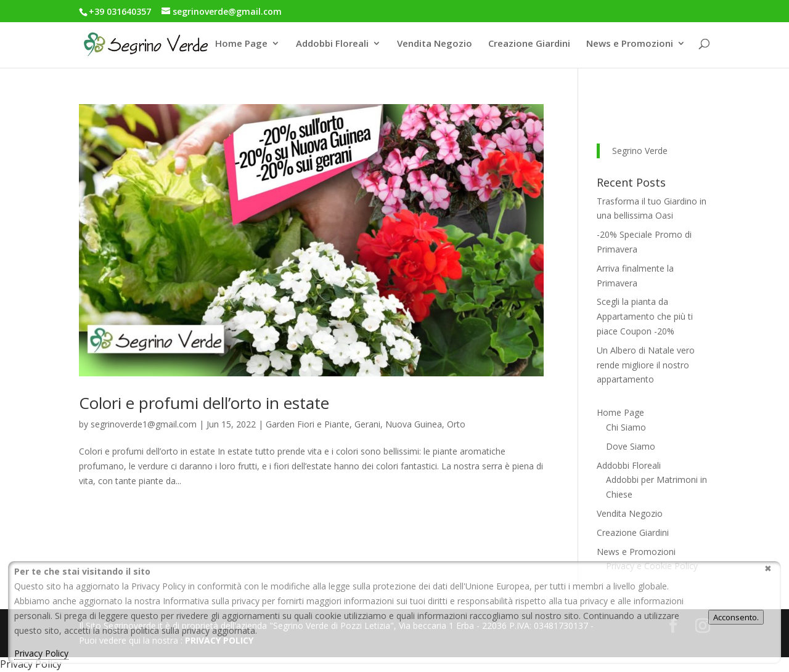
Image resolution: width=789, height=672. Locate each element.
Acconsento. (736, 617)
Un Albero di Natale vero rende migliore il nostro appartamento (646, 365)
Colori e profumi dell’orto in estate (204, 403)
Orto (456, 424)
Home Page (241, 44)
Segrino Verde (640, 151)
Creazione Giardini (529, 44)
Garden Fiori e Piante (308, 424)
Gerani (367, 424)
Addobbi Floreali (332, 44)
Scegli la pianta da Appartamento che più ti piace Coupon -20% (645, 316)
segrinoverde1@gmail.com (144, 424)
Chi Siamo (626, 427)
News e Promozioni (630, 44)
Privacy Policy (41, 653)
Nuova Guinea (414, 424)
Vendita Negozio (435, 44)
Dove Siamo (631, 446)
